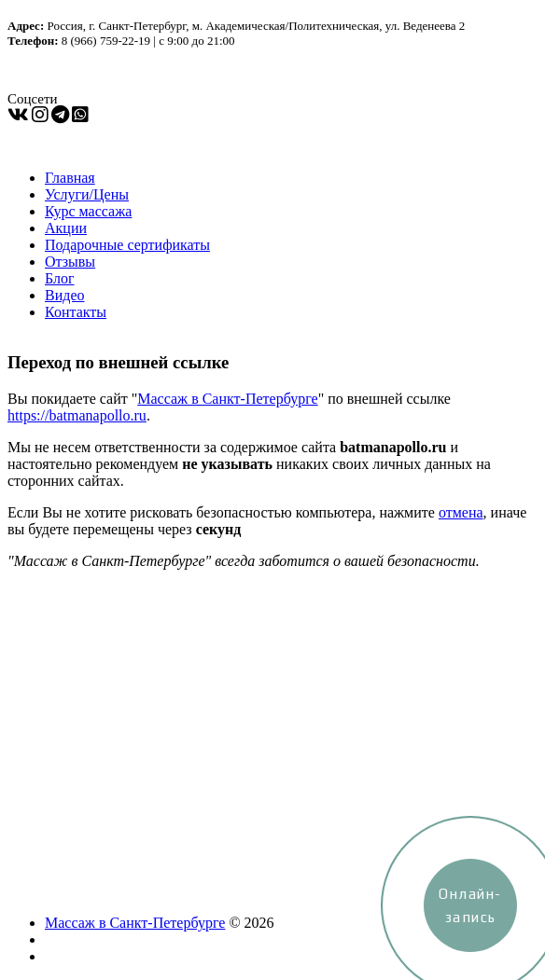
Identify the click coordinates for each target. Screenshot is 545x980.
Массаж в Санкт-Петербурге (227, 399)
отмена (461, 512)
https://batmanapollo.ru (77, 415)
